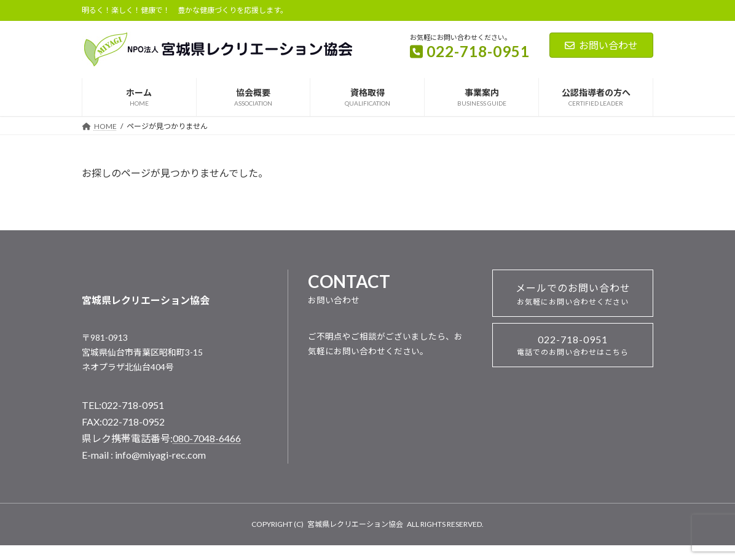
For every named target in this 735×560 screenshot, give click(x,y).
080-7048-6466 (207, 438)
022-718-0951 (573, 345)
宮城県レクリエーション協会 (355, 524)
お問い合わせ (601, 45)
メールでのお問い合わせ (573, 294)
